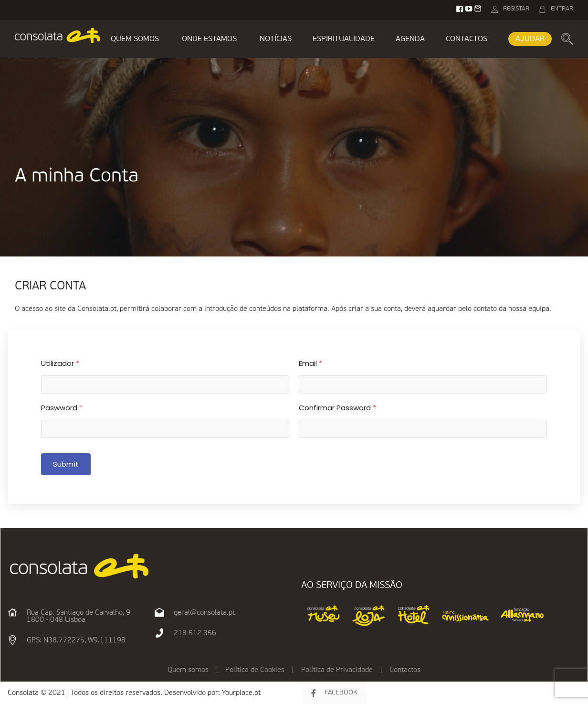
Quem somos (188, 670)
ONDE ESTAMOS (209, 39)
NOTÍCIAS (276, 39)
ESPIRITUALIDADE (344, 39)
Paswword (62, 408)
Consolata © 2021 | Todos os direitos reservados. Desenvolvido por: (115, 693)
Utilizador (60, 363)
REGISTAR (516, 9)
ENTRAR (562, 9)
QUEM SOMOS (135, 39)
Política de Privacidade (337, 670)
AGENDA (410, 39)
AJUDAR (530, 39)
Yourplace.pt (241, 693)
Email (310, 363)
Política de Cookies (255, 670)
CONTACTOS (467, 39)
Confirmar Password (337, 408)
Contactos (405, 670)
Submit (66, 464)
